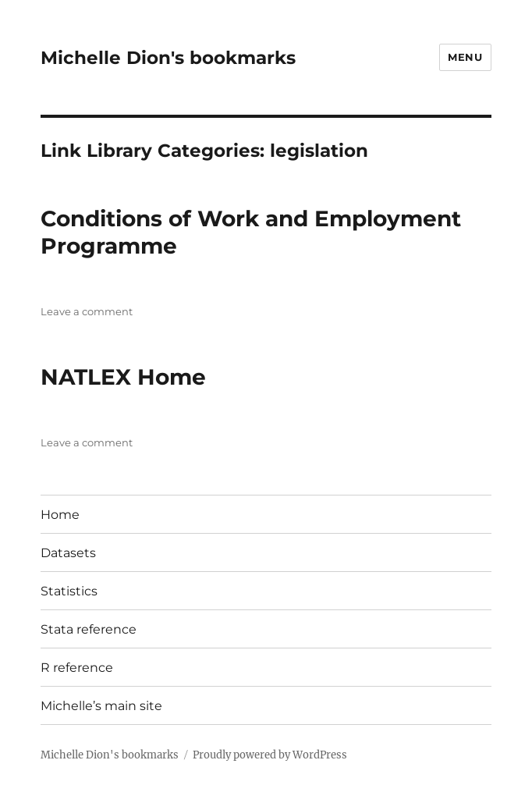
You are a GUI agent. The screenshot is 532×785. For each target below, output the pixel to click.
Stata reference (89, 629)
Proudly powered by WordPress (270, 755)
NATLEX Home (123, 377)
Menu (465, 57)
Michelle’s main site (101, 706)
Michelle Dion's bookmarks (168, 58)
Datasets (68, 553)
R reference (77, 668)
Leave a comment (87, 311)
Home (60, 515)
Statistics (69, 591)
